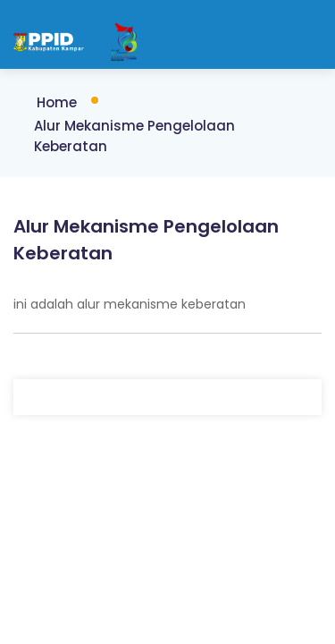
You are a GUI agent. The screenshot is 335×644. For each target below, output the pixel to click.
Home (57, 102)
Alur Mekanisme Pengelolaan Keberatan (134, 136)
